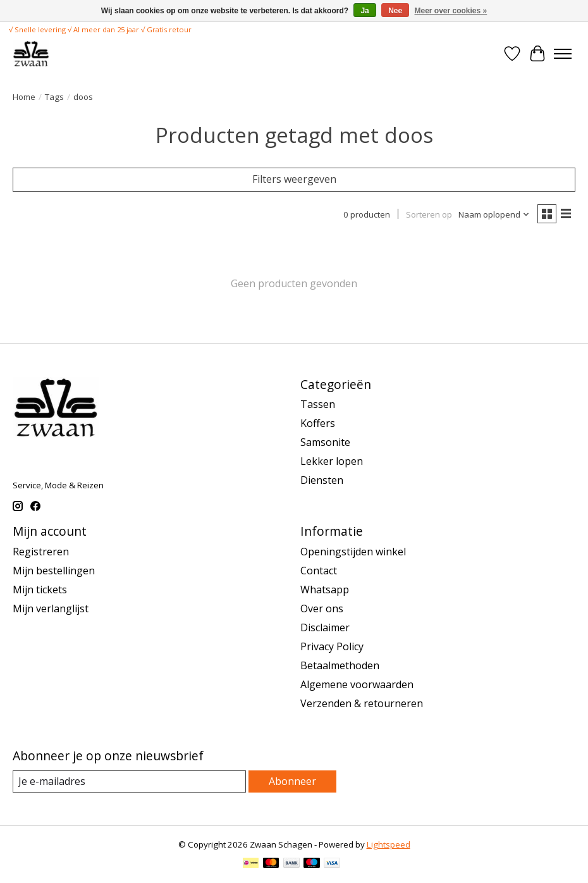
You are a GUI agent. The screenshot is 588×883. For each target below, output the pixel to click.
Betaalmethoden (340, 665)
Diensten (322, 480)
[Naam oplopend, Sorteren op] (494, 214)
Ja (364, 11)
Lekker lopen (332, 461)
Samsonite (325, 442)
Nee (395, 11)
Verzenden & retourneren (362, 703)
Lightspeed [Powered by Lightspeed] (389, 844)
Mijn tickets (40, 590)
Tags (54, 97)
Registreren (41, 552)
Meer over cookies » (451, 11)
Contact (319, 571)
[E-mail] (129, 781)
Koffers (318, 423)
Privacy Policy (332, 646)
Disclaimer (325, 627)
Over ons (322, 608)
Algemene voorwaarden (357, 684)
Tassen (318, 404)
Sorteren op (429, 214)
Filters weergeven (294, 179)
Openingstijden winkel (353, 552)
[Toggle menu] (563, 54)
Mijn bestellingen (54, 571)
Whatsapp (325, 590)
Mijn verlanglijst (51, 608)
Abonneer (292, 781)
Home (24, 97)
